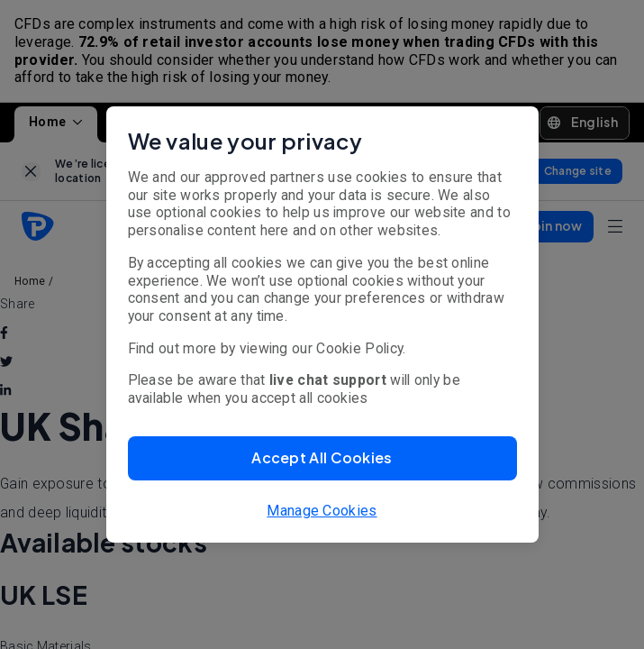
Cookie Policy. (361, 348)
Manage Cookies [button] (322, 511)
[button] (322, 458)
